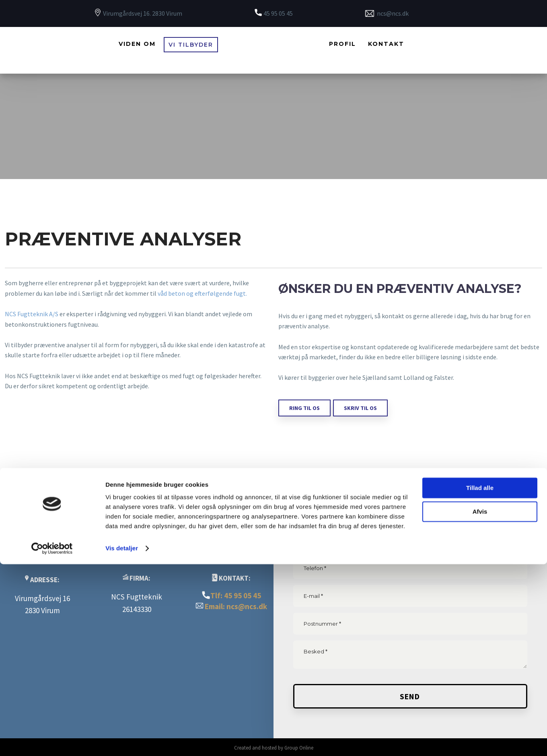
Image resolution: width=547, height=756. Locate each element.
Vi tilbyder (191, 45)
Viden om (137, 44)
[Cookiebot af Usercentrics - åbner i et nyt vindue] (52, 740)
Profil (342, 44)
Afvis (480, 703)
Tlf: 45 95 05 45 (236, 595)
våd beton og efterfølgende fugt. (202, 293)
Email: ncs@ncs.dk (236, 606)
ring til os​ (304, 408)
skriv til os (360, 408)
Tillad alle (480, 680)
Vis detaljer (122, 740)
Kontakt (386, 44)
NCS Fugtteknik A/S (32, 314)
